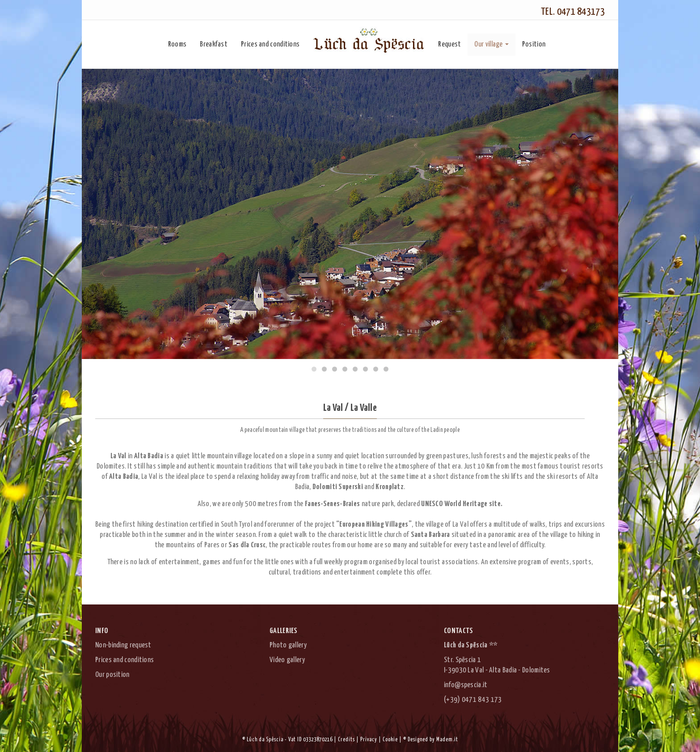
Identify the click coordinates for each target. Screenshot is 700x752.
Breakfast (214, 44)
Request (449, 44)
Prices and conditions (270, 44)
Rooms (177, 44)
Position (534, 44)
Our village (491, 44)
